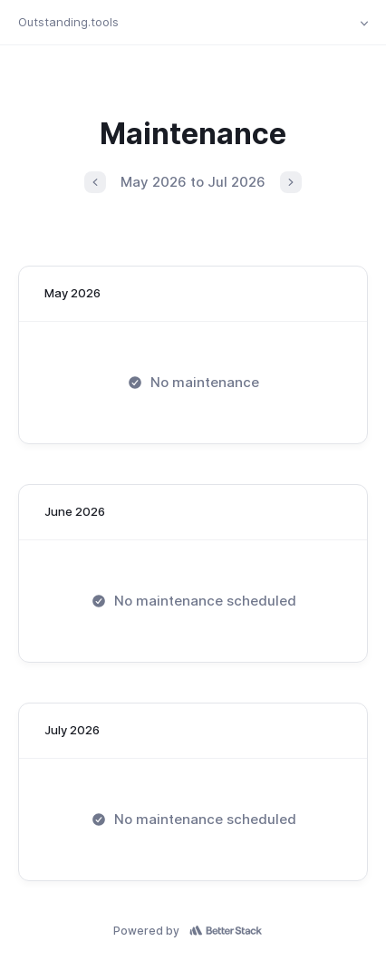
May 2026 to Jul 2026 (193, 182)
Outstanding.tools (68, 22)
